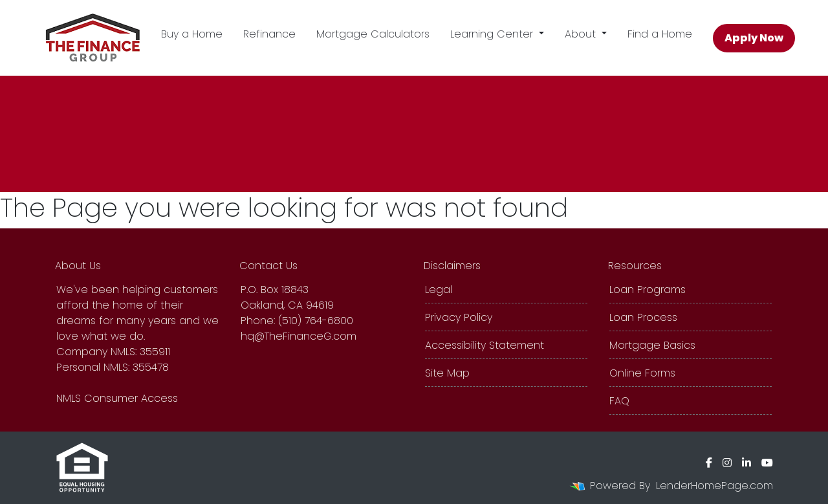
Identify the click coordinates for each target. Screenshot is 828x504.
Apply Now (754, 38)
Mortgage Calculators (373, 34)
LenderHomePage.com (714, 486)
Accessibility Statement (485, 345)
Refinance (269, 34)
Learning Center (493, 34)
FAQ (619, 401)
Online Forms (642, 373)
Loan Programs (648, 290)
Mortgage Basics (652, 345)
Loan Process (643, 317)
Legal (439, 290)
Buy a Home (192, 34)
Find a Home (660, 34)
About (582, 34)
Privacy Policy (459, 317)
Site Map (447, 373)
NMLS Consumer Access (117, 398)
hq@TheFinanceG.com (299, 336)
